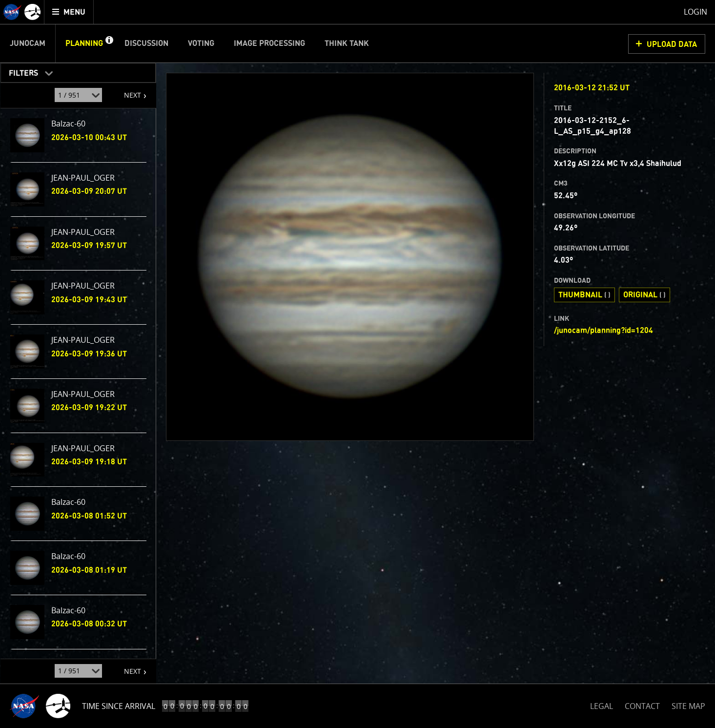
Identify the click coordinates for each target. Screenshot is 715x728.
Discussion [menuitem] (146, 43)
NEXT (128, 91)
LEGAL (602, 704)
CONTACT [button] (642, 706)
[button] (109, 43)
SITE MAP (688, 706)
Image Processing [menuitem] (269, 43)
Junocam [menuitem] (28, 43)
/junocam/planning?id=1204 (603, 331)
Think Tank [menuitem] (347, 43)
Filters (20, 71)
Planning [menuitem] (84, 43)
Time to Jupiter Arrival (128, 706)
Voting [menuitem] (201, 43)
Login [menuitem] (695, 12)
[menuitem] (69, 12)
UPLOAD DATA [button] (672, 44)
